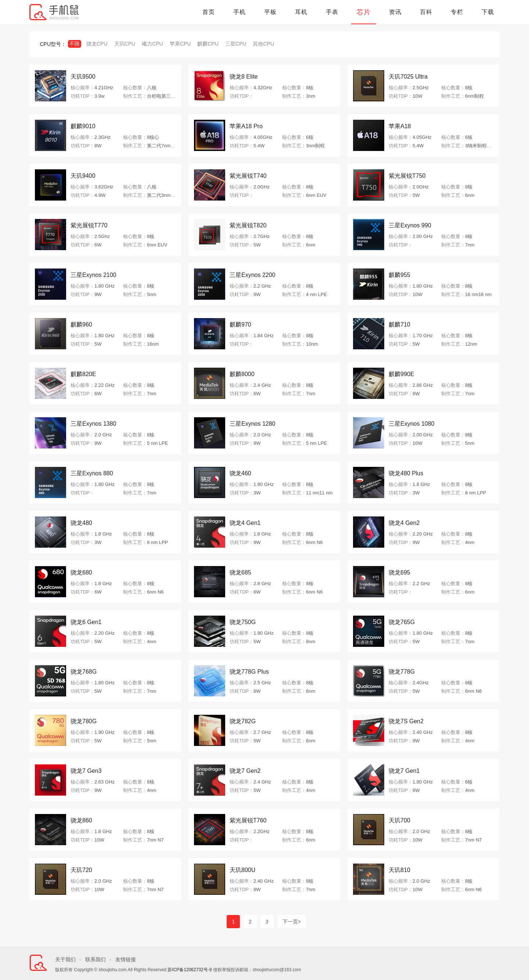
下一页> (292, 922)
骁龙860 (81, 820)
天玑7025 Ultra (408, 77)
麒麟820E (83, 374)
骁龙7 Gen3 (86, 771)
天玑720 (81, 870)
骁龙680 (81, 572)
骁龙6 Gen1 (86, 622)
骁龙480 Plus (406, 473)
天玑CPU (125, 44)
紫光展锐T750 (407, 176)
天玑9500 (83, 77)
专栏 (457, 12)
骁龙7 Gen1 (404, 771)
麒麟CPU (208, 44)
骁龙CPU (97, 44)
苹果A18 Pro (246, 126)
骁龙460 (240, 473)
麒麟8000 (242, 374)
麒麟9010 (83, 126)
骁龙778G (402, 672)
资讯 (395, 12)
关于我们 (65, 959)
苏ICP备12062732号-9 (190, 970)
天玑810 (400, 870)
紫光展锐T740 (248, 176)
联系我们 (96, 959)
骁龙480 (81, 523)
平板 (270, 12)
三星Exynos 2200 (253, 275)
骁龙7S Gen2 (406, 721)
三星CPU (236, 44)
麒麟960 (81, 325)
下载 (488, 12)
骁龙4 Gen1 (245, 523)
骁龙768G (84, 672)
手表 (332, 12)
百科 (426, 12)
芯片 (364, 12)
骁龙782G (243, 721)
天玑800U (242, 870)
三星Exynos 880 (92, 473)
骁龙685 (240, 572)
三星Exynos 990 (410, 225)
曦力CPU (152, 44)
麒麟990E (401, 374)
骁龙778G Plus (249, 672)
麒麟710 (400, 325)
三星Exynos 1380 (93, 424)
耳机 (301, 12)
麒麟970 (240, 325)
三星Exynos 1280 (253, 424)
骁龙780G (84, 721)
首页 (209, 12)
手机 (240, 12)
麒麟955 (400, 275)
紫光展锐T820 (248, 225)
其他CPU (263, 44)
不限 (75, 44)
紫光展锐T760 (248, 820)
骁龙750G (243, 622)
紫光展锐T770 (89, 225)
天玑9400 (83, 176)
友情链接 (126, 959)
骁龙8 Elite (244, 77)
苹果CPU (180, 44)
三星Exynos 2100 (93, 275)
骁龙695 (400, 572)
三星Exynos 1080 (412, 424)
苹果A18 (400, 126)
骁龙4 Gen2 (404, 523)
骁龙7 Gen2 (245, 771)
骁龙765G (402, 622)
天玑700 (400, 820)
